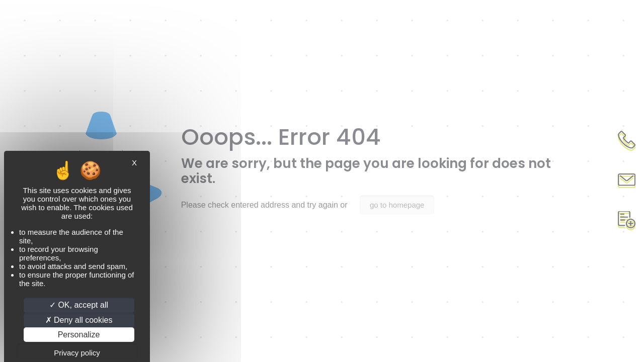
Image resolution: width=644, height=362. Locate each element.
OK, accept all (79, 305)
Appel (626, 141)
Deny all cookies (79, 320)
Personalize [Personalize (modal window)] (79, 335)
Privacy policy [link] (77, 353)
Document (626, 221)
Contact (626, 181)
